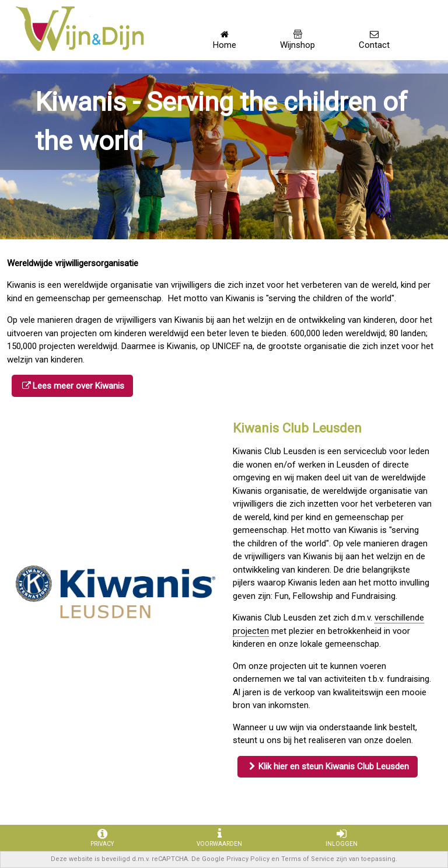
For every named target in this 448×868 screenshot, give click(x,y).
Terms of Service (308, 859)
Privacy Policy (248, 859)
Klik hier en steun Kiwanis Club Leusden (334, 766)
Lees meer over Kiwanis (78, 386)
